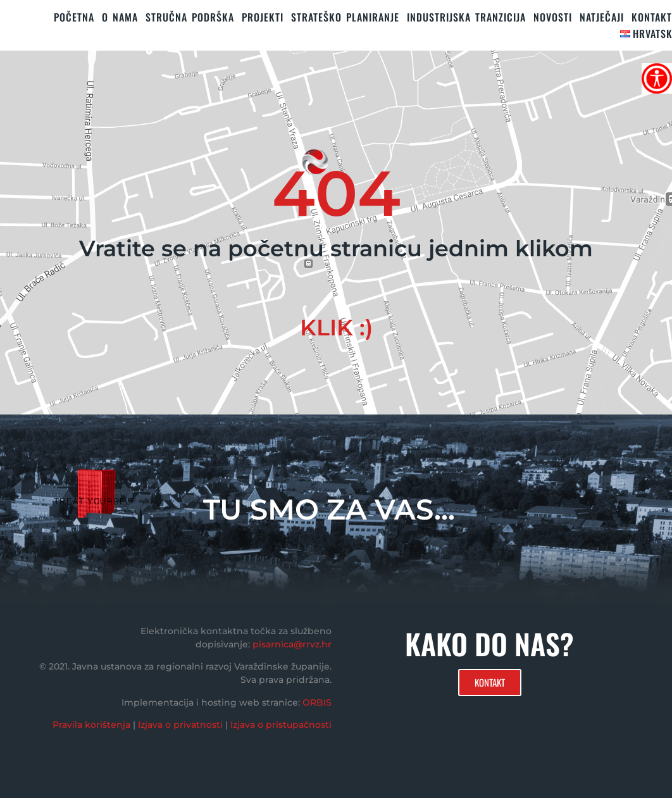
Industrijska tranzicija (466, 17)
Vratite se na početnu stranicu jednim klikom (336, 248)
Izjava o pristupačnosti (281, 725)
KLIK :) (336, 327)
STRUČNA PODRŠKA (190, 17)
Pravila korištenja (91, 725)
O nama (120, 17)
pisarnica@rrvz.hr (292, 644)
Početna (74, 17)
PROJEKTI (263, 17)
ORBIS (317, 702)
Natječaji (602, 17)
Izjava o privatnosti (180, 725)
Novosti (553, 17)
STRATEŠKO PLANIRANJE (345, 17)
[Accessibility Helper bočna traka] (657, 78)
